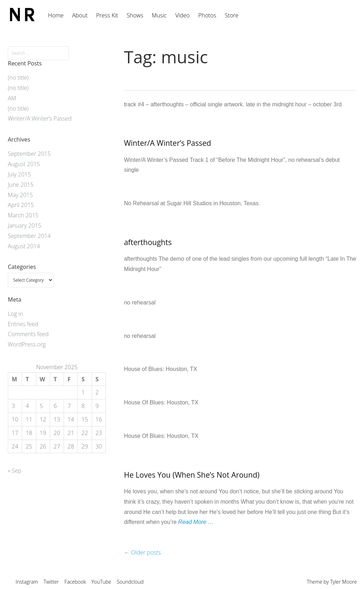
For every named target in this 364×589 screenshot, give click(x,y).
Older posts (143, 552)
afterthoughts (148, 242)
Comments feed (28, 334)
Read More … (196, 522)
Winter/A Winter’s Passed (168, 143)
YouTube (101, 582)
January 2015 (25, 225)
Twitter (51, 582)
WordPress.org (27, 344)
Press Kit (107, 15)
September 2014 (29, 236)
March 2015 (23, 215)
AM (12, 98)
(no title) (18, 78)
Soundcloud (130, 582)
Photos (207, 15)
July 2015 (19, 174)
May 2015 (20, 195)
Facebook (75, 582)
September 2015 (29, 154)
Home (56, 15)
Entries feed (23, 324)
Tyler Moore (344, 582)
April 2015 (21, 205)
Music (159, 15)
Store (231, 15)
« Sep (15, 471)
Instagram (27, 582)
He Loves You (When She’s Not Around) (192, 475)
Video (183, 15)
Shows (135, 15)
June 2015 (21, 185)
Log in (15, 314)
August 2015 (24, 164)
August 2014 (24, 246)
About (80, 15)
